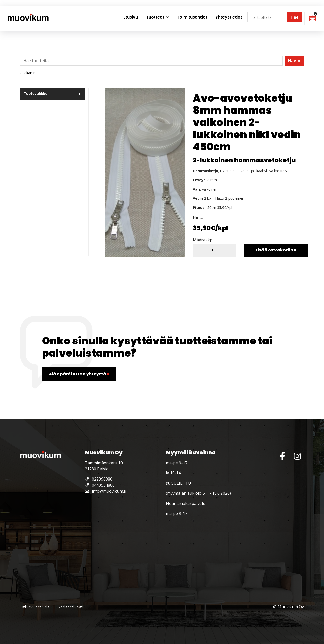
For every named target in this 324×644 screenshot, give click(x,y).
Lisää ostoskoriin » (276, 250)
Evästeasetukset (70, 606)
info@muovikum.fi (105, 491)
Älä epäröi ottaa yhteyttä (79, 374)
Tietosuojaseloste (35, 606)
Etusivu (131, 17)
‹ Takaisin (28, 73)
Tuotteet (155, 17)
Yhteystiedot (229, 17)
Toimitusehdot (192, 17)
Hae (295, 17)
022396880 (99, 479)
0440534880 (100, 485)
